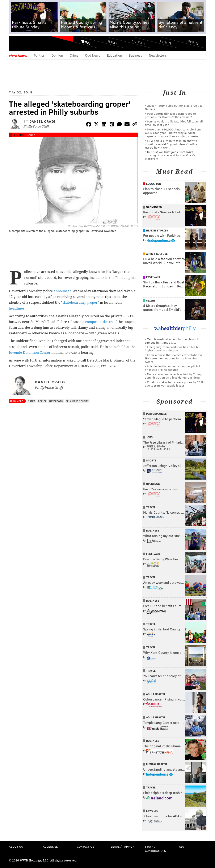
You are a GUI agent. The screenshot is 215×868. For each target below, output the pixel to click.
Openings (153, 484)
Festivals (153, 277)
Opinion (57, 55)
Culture (139, 42)
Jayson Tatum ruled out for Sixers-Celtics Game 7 (174, 107)
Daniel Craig (43, 121)
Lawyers (152, 811)
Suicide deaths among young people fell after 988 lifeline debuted (172, 368)
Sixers (151, 300)
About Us (16, 846)
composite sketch (99, 322)
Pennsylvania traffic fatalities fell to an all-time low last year (174, 123)
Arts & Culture (157, 254)
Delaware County (77, 401)
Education (114, 55)
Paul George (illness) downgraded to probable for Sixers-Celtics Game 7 (170, 115)
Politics (39, 55)
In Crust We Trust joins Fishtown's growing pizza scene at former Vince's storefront (170, 155)
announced (63, 291)
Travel (151, 507)
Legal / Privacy (122, 846)
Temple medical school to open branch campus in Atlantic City (172, 341)
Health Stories (157, 230)
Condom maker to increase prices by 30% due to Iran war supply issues (174, 384)
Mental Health (157, 764)
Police (31, 135)
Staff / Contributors (155, 849)
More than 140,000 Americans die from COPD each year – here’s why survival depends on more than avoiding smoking (173, 133)
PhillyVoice (38, 44)
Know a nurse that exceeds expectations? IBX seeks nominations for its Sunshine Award (174, 358)
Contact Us (85, 846)
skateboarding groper (80, 302)
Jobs (149, 437)
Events (166, 42)
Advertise (50, 846)
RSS (181, 846)
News (85, 42)
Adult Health (155, 694)
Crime (74, 55)
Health (112, 42)
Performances (156, 414)
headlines (17, 308)
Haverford (56, 401)
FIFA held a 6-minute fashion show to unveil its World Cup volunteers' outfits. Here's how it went (171, 144)
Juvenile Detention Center (30, 353)
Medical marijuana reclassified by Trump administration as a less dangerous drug (173, 376)
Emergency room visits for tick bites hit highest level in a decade (172, 349)
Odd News (93, 55)
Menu (16, 44)
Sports (192, 42)
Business (135, 55)
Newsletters (158, 55)
